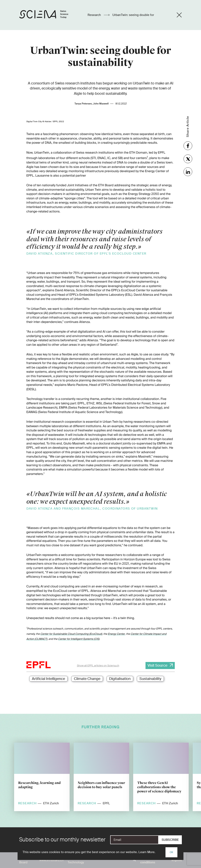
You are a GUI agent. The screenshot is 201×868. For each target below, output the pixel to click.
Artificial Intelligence (48, 679)
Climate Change (87, 679)
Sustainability (150, 679)
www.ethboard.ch (51, 860)
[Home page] (48, 15)
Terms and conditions (148, 860)
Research (95, 15)
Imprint (177, 860)
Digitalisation (120, 679)
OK (171, 852)
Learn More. (147, 852)
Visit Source (157, 665)
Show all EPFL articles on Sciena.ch (98, 666)
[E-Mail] (134, 840)
